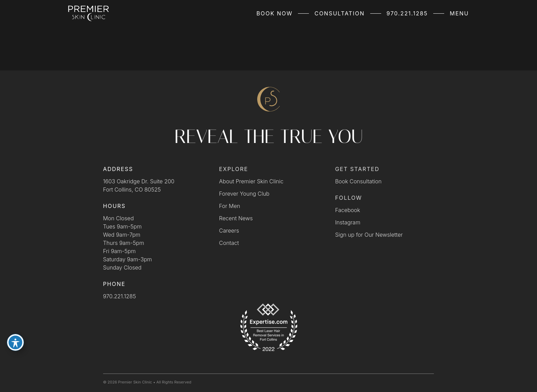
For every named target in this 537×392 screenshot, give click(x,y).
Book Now (275, 13)
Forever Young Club (244, 194)
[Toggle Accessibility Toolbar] (15, 342)
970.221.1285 (407, 13)
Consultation (339, 13)
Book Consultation (358, 181)
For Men (230, 206)
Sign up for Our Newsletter (369, 235)
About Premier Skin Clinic (251, 181)
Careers (229, 231)
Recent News (236, 218)
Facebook (347, 210)
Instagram (348, 222)
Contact (229, 243)
